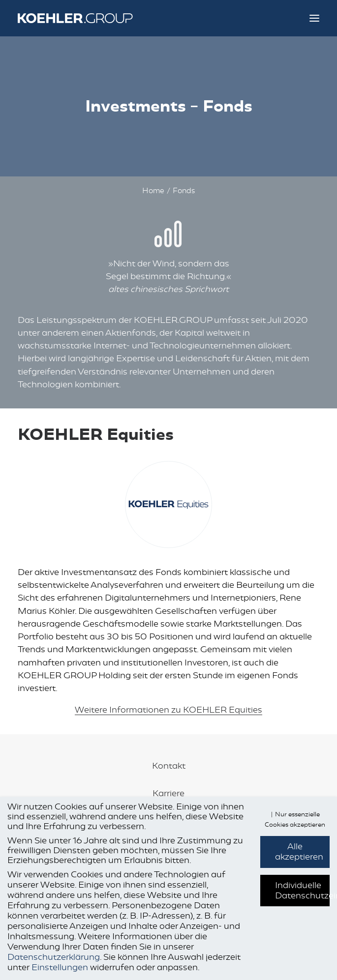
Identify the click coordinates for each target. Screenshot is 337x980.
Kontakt (169, 766)
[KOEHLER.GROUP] (84, 18)
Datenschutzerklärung (54, 957)
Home (153, 191)
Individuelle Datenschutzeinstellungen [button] (302, 890)
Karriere (168, 793)
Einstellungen (60, 967)
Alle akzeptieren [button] (299, 851)
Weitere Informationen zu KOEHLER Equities (168, 710)
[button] (314, 18)
